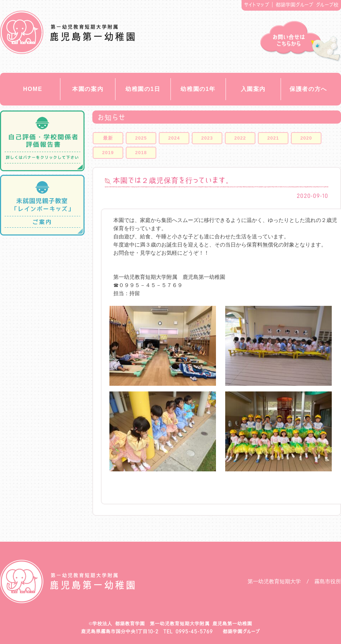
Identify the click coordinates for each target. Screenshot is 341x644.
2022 (240, 138)
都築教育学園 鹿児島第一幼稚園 (67, 32)
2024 (174, 138)
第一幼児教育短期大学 (274, 581)
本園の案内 (88, 89)
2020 (306, 138)
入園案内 (253, 89)
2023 (207, 138)
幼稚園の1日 (143, 89)
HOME (33, 89)
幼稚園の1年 (198, 89)
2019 (108, 153)
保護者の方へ (308, 89)
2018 (141, 153)
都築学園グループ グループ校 (307, 5)
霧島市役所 (328, 581)
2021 (273, 138)
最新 (108, 138)
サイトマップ (257, 5)
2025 (141, 138)
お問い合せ (301, 41)
